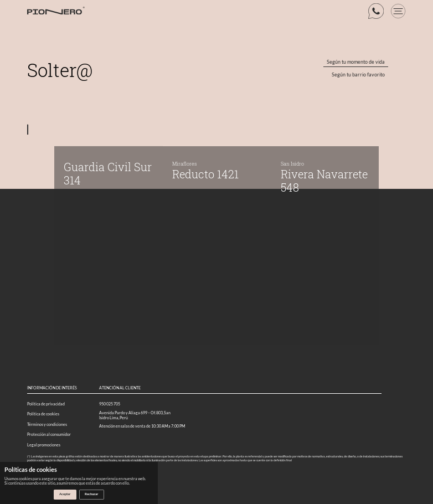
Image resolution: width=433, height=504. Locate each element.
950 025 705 (110, 404)
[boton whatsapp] (376, 11)
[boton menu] (398, 11)
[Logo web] (56, 11)
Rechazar (91, 494)
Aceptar (65, 494)
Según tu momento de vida (356, 62)
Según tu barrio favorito (358, 75)
